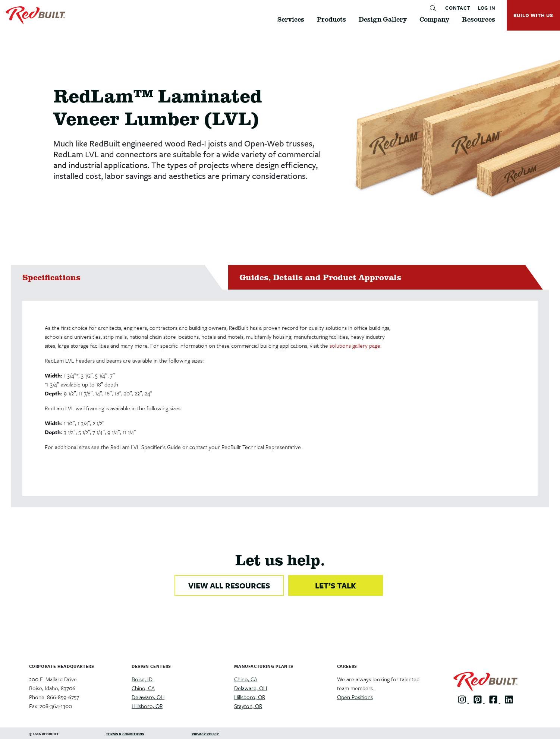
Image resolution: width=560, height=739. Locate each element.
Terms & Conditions (125, 734)
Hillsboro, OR (147, 706)
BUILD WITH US (533, 15)
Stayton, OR (248, 706)
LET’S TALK (336, 585)
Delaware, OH (148, 697)
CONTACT (458, 8)
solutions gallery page (355, 345)
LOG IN (487, 8)
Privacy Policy (205, 734)
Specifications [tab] (51, 277)
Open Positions (355, 697)
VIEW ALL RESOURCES (229, 585)
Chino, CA (143, 688)
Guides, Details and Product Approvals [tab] (320, 277)
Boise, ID (142, 679)
